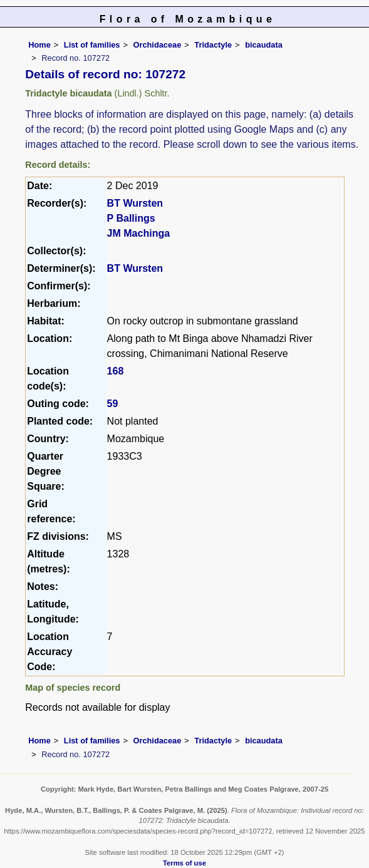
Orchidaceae (157, 45)
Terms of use (184, 863)
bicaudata (264, 45)
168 (116, 371)
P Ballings (131, 218)
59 (113, 404)
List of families (92, 45)
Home (39, 45)
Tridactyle (213, 45)
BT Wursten (135, 203)
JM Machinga (138, 233)
